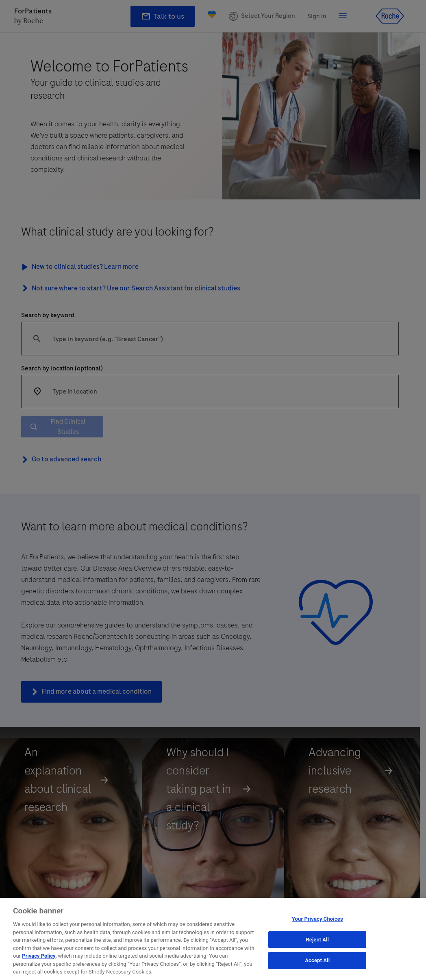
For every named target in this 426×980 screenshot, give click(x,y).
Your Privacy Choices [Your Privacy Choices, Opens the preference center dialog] (317, 919)
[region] (213, 939)
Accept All (317, 961)
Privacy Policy (39, 956)
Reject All (317, 940)
